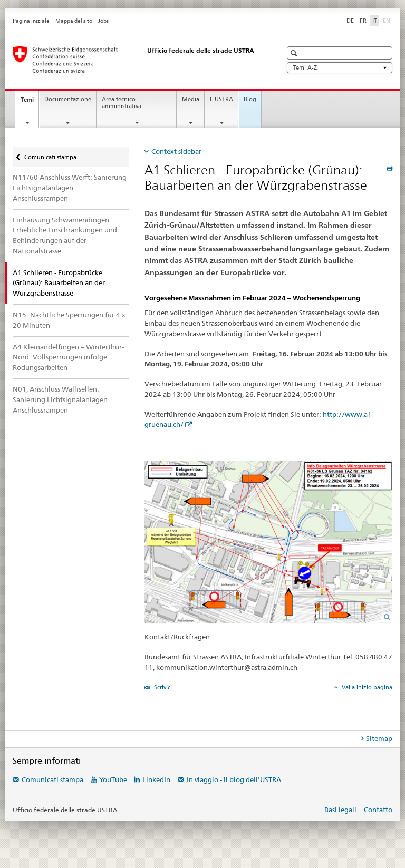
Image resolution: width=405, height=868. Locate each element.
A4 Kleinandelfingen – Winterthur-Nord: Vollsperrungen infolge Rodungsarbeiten (68, 357)
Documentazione (68, 99)
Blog (250, 99)
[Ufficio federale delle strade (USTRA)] (137, 60)
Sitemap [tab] (379, 738)
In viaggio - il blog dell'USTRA (234, 779)
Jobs (103, 21)
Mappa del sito (74, 21)
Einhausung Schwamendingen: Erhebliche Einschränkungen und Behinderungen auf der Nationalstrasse (65, 235)
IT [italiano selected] (375, 21)
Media (191, 99)
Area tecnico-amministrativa (122, 103)
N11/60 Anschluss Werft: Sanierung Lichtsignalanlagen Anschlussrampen (70, 188)
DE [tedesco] (350, 21)
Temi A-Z (340, 68)
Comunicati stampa (50, 155)
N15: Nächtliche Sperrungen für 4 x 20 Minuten (69, 320)
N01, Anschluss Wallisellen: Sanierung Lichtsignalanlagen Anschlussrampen (60, 399)
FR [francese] (363, 21)
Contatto (378, 810)
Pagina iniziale (31, 21)
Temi (30, 103)
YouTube (113, 779)
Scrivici (162, 687)
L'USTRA (221, 99)
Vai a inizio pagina (366, 687)
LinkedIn (156, 779)
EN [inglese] (388, 20)
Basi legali (340, 810)
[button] (295, 53)
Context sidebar (176, 151)
